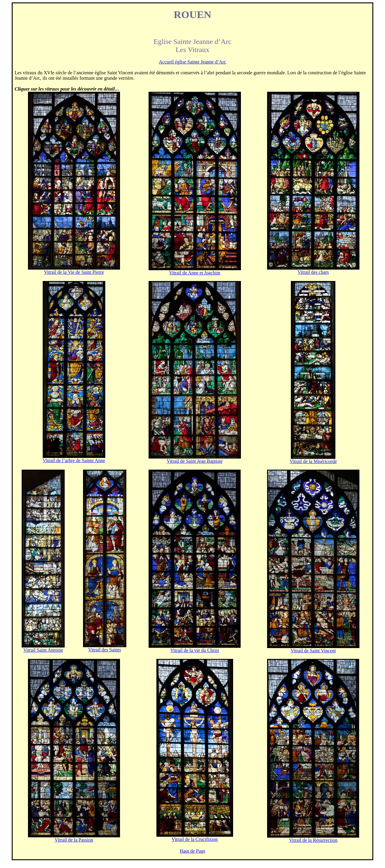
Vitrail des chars (313, 272)
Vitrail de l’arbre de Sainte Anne (74, 460)
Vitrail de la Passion (74, 840)
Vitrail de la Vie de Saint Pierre (74, 272)
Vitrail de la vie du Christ (195, 650)
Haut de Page (192, 851)
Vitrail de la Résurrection (313, 840)
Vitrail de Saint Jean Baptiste (195, 461)
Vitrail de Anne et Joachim (195, 273)
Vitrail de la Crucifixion (195, 839)
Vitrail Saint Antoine (43, 650)
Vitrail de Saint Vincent (313, 651)
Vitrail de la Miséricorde (313, 461)
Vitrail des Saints (105, 650)
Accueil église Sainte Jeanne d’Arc (192, 62)
